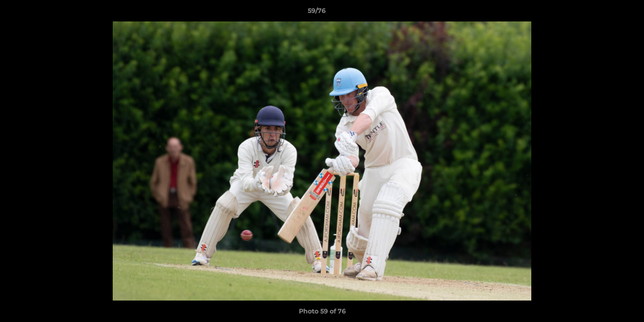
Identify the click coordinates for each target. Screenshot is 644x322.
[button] (606, 13)
